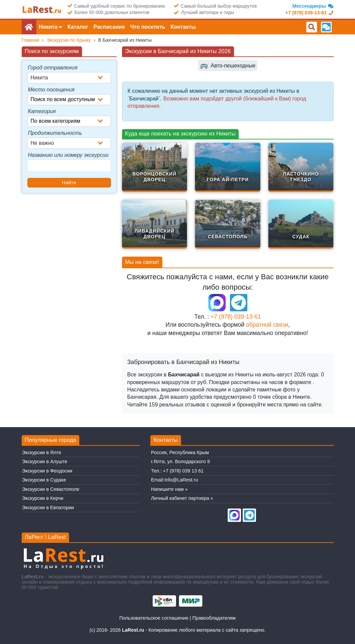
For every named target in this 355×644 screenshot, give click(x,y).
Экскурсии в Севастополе (51, 489)
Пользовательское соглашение (154, 618)
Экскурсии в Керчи (43, 498)
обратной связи (267, 325)
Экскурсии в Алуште (45, 461)
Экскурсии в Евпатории (48, 508)
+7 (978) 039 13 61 (183, 471)
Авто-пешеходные (228, 66)
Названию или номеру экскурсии (68, 155)
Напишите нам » (169, 489)
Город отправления (53, 68)
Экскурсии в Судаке (44, 480)
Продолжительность (55, 133)
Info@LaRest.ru (181, 480)
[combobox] (69, 78)
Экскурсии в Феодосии (47, 471)
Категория (42, 111)
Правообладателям (214, 618)
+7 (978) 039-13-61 (236, 317)
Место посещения (51, 90)
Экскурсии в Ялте (42, 452)
